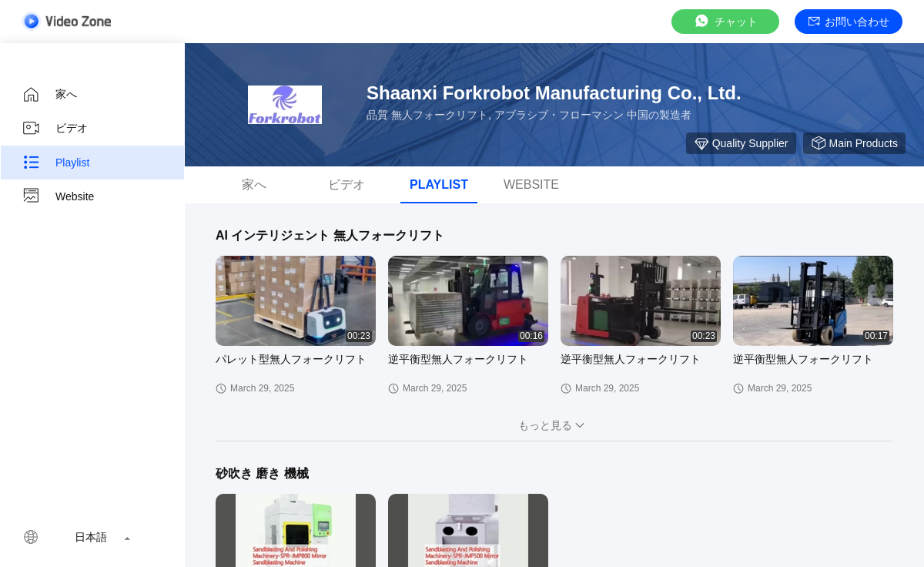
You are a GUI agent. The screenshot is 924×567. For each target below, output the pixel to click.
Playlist (55, 163)
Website (58, 196)
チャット (725, 21)
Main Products (854, 143)
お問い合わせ (849, 22)
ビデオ (55, 129)
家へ (49, 95)
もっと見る (554, 425)
